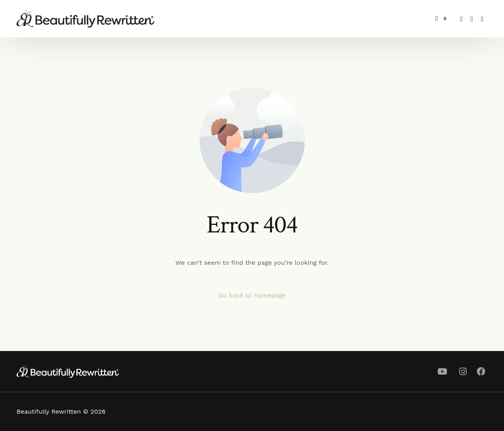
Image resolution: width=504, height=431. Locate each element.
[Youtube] (472, 18)
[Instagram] (482, 18)
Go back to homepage (252, 295)
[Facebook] (461, 18)
